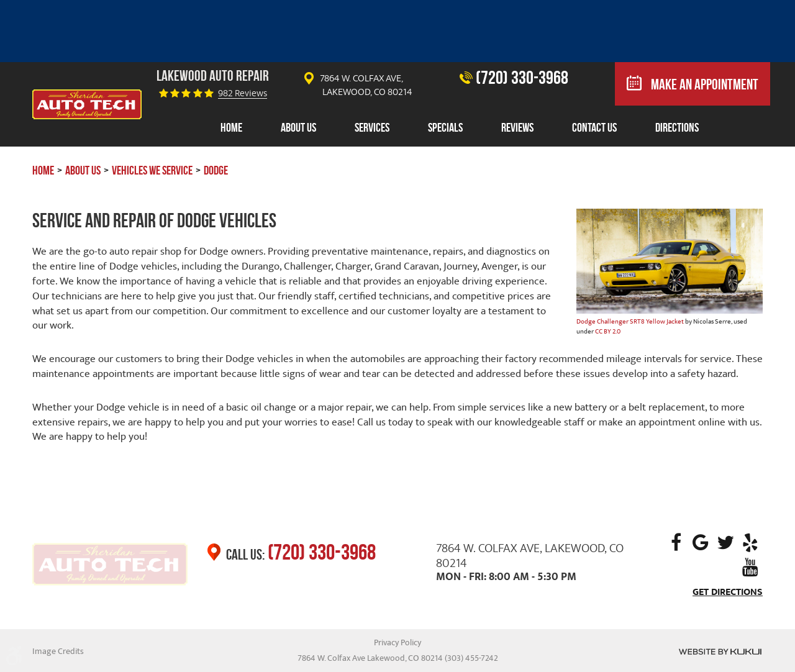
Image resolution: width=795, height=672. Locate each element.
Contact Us (594, 127)
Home (231, 127)
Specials (445, 127)
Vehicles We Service (152, 170)
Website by (720, 652)
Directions (677, 127)
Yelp (750, 543)
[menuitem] (231, 128)
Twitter (725, 543)
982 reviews (243, 93)
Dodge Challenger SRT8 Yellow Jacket (630, 322)
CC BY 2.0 (608, 332)
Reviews (517, 127)
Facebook (676, 543)
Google (701, 543)
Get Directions (728, 592)
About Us (298, 127)
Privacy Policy (397, 642)
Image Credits (58, 651)
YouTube (750, 568)
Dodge (216, 170)
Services (372, 127)
